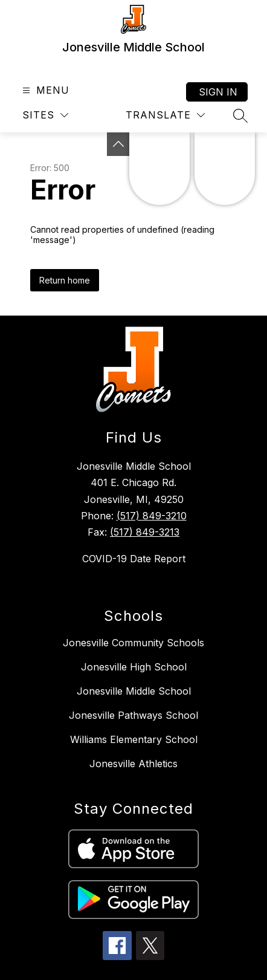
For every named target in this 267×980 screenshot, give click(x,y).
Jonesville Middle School (134, 691)
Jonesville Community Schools (133, 643)
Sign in (218, 92)
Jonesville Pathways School (133, 715)
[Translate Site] (165, 115)
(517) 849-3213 (145, 532)
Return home (65, 280)
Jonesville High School (134, 667)
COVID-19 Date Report (134, 559)
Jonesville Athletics (133, 764)
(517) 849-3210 (152, 516)
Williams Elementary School (134, 739)
